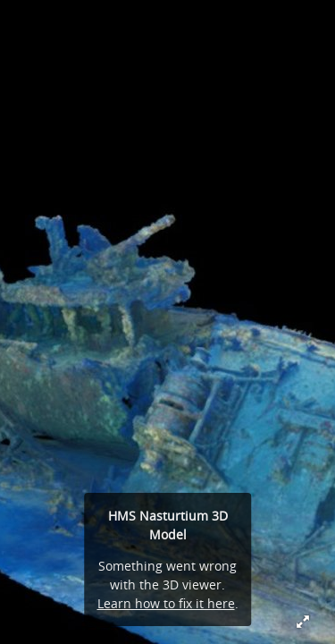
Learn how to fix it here (166, 603)
